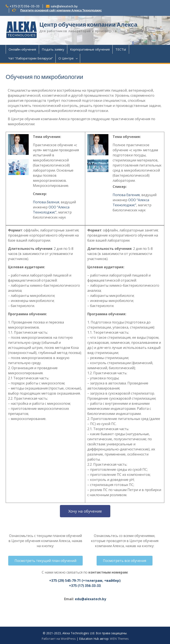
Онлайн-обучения (22, 49)
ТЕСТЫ (121, 49)
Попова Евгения (126, 195)
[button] (85, 511)
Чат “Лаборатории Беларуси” (31, 58)
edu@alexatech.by (90, 599)
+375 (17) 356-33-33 (24, 6)
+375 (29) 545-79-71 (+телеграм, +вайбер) (85, 581)
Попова (46, 202)
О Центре (66, 58)
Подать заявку (53, 49)
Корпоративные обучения (90, 49)
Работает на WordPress (59, 639)
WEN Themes (119, 639)
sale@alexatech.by (64, 6)
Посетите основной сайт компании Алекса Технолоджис (61, 10)
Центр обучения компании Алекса (88, 25)
